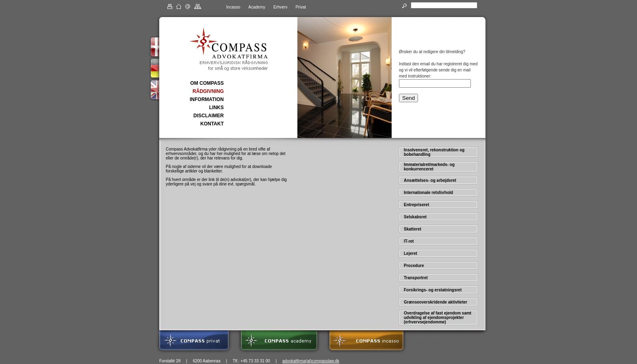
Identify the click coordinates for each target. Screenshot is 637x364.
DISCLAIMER (209, 116)
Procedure (414, 266)
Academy (257, 7)
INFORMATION (207, 99)
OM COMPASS (207, 83)
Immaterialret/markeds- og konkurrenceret (429, 167)
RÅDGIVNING (208, 91)
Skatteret (413, 229)
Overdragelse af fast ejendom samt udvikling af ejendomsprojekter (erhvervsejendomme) (438, 318)
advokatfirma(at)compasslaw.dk (311, 361)
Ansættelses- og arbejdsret (430, 180)
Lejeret (411, 253)
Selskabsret (415, 217)
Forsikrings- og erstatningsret (433, 290)
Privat (301, 7)
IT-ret (409, 241)
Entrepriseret (416, 205)
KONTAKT (212, 124)
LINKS (217, 108)
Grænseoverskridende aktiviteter (435, 302)
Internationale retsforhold (428, 193)
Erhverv (280, 7)
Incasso (233, 7)
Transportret (416, 278)
